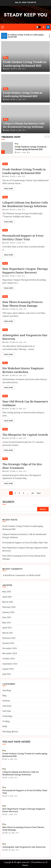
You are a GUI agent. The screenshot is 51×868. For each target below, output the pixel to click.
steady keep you (26, 15)
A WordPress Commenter (14, 575)
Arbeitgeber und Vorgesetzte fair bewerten (25, 337)
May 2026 (7, 592)
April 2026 (7, 597)
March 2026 (8, 602)
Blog (6, 58)
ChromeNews (37, 862)
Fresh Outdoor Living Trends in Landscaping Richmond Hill (25, 64)
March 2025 (8, 633)
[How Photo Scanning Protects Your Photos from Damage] (25, 297)
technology (7, 716)
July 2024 (7, 674)
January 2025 (8, 643)
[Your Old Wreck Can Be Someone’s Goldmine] (25, 396)
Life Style (7, 711)
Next (39, 493)
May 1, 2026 (16, 276)
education (7, 706)
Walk (5, 726)
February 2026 (9, 607)
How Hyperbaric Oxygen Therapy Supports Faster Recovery (25, 271)
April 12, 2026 (17, 471)
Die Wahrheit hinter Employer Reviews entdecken (23, 370)
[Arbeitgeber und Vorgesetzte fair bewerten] (25, 330)
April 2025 (7, 628)
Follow (48, 27)
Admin (7, 69)
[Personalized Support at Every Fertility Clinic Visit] (25, 230)
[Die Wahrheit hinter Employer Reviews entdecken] (25, 363)
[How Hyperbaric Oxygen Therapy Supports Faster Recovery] (25, 263)
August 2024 (8, 669)
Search (8, 502)
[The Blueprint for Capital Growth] (25, 429)
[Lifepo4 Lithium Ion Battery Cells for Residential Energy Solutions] (25, 197)
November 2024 (10, 653)
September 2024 (10, 664)
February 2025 (9, 638)
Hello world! (35, 575)
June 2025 (7, 617)
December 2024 (9, 648)
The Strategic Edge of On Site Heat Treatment (22, 466)
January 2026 (8, 612)
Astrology (7, 690)
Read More (9, 189)
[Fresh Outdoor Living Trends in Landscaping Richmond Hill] (7, 148)
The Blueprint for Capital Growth (25, 435)
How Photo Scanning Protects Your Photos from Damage (22, 304)
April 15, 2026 (17, 438)
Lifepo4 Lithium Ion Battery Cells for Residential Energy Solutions (24, 125)
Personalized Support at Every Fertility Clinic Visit (23, 237)
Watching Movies (10, 732)
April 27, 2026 (17, 409)
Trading (6, 721)
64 (33, 493)
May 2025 (7, 623)
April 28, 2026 (17, 309)
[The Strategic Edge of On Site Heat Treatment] (25, 459)
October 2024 (8, 659)
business (6, 701)
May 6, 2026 (17, 69)
